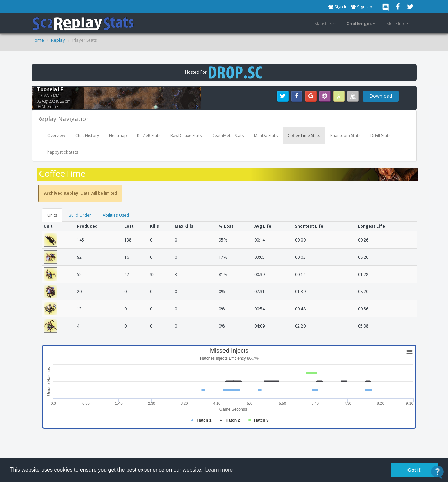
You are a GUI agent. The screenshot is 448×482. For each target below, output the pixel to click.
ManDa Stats (266, 135)
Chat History (87, 135)
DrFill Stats (380, 135)
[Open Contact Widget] (437, 472)
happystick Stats (63, 152)
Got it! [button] (415, 470)
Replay (58, 40)
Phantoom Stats (345, 135)
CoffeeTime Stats (304, 135)
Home (38, 40)
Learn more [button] (219, 470)
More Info (399, 24)
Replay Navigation (63, 119)
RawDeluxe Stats (186, 135)
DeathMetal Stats (228, 135)
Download (381, 96)
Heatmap (118, 135)
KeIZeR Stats (149, 135)
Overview (56, 135)
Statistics (326, 24)
